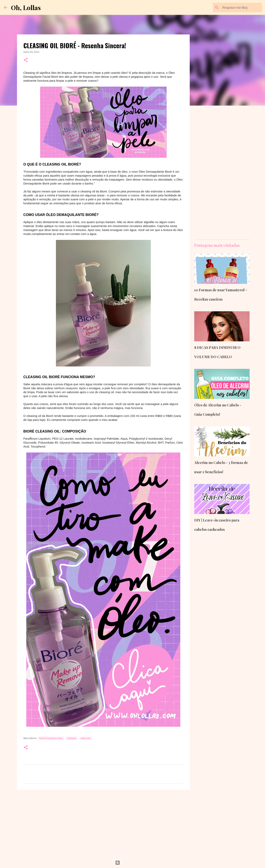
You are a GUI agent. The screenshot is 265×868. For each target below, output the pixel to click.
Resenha (72, 738)
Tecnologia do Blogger (132, 863)
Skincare (86, 738)
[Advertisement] (103, 824)
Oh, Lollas (26, 7)
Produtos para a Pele (51, 738)
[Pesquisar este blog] (241, 8)
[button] (26, 60)
